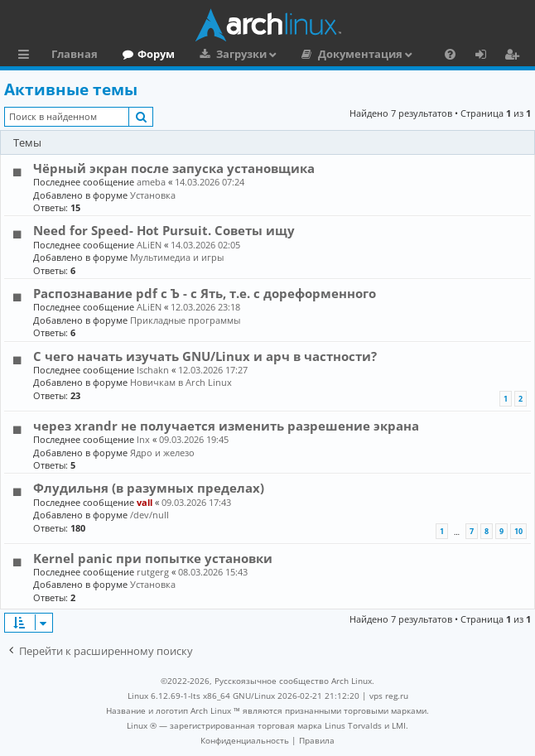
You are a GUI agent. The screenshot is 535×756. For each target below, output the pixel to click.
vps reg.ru (389, 696)
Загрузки (241, 54)
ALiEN (149, 245)
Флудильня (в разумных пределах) (149, 488)
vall (145, 502)
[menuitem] (450, 54)
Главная (75, 54)
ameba (151, 182)
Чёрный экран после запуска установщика (174, 168)
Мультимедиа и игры (177, 257)
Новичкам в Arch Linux (181, 382)
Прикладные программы (185, 320)
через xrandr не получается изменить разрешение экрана (226, 426)
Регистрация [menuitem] (515, 56)
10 (518, 531)
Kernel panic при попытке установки (153, 558)
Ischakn (153, 370)
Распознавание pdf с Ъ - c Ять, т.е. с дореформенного (205, 293)
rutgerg (153, 572)
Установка (153, 195)
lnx (143, 439)
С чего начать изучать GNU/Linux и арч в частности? (205, 356)
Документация (360, 54)
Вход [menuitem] (487, 56)
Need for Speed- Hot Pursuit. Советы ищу (164, 230)
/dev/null (149, 515)
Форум (156, 54)
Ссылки (27, 56)
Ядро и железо (162, 453)
